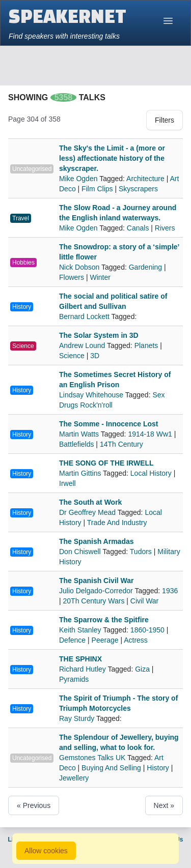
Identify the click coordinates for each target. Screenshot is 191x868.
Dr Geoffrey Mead (88, 512)
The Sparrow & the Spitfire (104, 620)
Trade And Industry (117, 523)
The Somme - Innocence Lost (108, 424)
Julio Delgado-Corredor (97, 591)
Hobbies (23, 263)
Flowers (72, 277)
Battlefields (76, 444)
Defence (72, 640)
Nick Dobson (80, 267)
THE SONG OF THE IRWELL (106, 463)
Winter (100, 277)
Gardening (145, 267)
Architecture (145, 179)
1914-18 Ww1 (150, 434)
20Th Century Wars (94, 601)
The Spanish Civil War (97, 581)
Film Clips (97, 189)
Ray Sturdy (78, 718)
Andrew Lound (83, 345)
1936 (170, 591)
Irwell (67, 483)
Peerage (105, 640)
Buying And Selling (111, 768)
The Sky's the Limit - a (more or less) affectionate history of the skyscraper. (112, 158)
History (22, 307)
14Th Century (121, 444)
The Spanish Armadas (97, 541)
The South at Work (90, 502)
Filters (165, 120)
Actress (136, 640)
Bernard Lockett (85, 316)
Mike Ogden (79, 179)
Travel (21, 218)
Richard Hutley (83, 669)
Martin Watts (80, 434)
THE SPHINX (80, 659)
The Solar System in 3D (99, 335)
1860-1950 (147, 630)
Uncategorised (32, 169)
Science (23, 346)
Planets (146, 345)
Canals (138, 228)
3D (95, 356)
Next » (164, 805)
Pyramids (74, 679)
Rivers (165, 228)
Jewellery (74, 778)
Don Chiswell (81, 552)
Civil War (144, 601)
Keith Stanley (81, 630)
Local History (151, 473)
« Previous (34, 805)
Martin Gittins (81, 473)
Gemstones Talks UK (93, 758)
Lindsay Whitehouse (92, 395)
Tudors (141, 552)
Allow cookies (46, 851)
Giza (142, 669)
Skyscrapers (138, 189)
